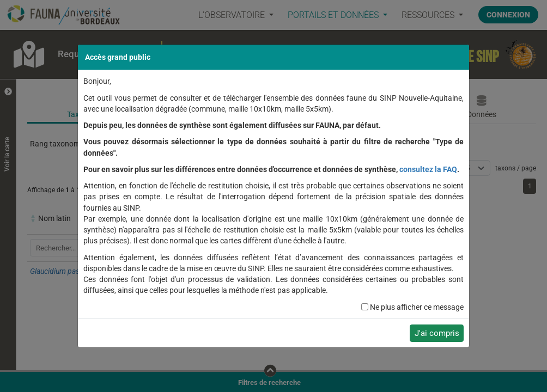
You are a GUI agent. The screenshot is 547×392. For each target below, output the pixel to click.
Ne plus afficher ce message (417, 307)
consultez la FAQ (428, 169)
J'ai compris (437, 333)
